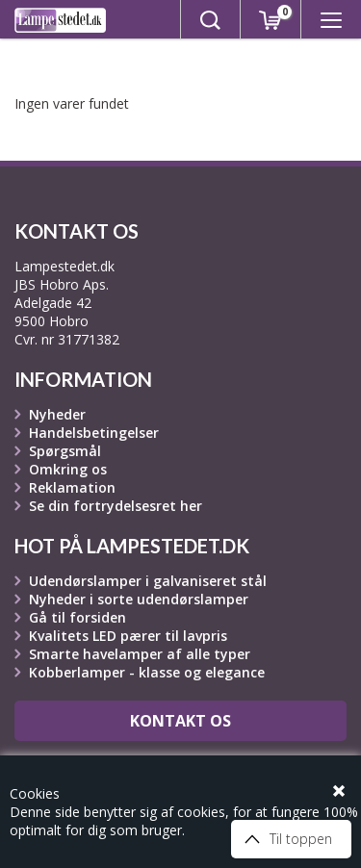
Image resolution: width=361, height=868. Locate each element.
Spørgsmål (65, 451)
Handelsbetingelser (94, 433)
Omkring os (68, 469)
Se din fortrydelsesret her (116, 506)
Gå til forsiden (77, 617)
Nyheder (57, 414)
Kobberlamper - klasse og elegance (147, 672)
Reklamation (72, 487)
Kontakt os (180, 721)
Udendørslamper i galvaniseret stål (148, 581)
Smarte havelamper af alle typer (140, 654)
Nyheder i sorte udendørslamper (139, 599)
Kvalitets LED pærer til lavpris (128, 636)
